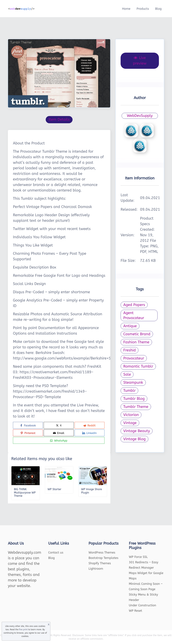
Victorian (131, 415)
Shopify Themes (100, 563)
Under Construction (143, 605)
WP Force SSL (138, 557)
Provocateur (134, 358)
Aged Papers (134, 305)
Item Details (59, 120)
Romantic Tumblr (138, 366)
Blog (158, 9)
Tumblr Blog (134, 399)
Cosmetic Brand (137, 334)
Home (126, 9)
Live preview (140, 61)
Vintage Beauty (137, 431)
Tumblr (129, 391)
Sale (127, 374)
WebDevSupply (140, 116)
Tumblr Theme (136, 407)
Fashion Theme (136, 342)
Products (143, 9)
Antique (130, 326)
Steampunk (133, 383)
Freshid (130, 350)
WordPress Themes (102, 553)
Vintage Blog (134, 439)
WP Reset (135, 611)
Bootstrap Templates (103, 558)
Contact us (56, 553)
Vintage (130, 423)
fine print (23, 630)
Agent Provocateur (134, 315)
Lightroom (96, 569)
